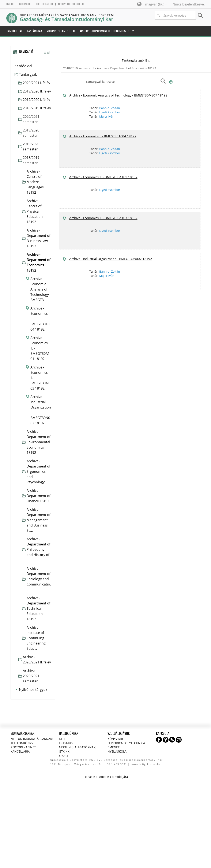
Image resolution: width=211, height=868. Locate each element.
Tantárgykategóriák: (136, 60)
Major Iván (107, 116)
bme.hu (10, 4)
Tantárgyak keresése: (101, 82)
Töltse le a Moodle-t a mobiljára (106, 777)
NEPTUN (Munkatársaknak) (32, 739)
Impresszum (57, 760)
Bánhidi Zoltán (110, 108)
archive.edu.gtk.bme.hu (71, 4)
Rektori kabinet (23, 747)
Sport (64, 756)
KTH (62, 739)
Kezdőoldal (23, 66)
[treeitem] (33, 66)
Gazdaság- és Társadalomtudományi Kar (67, 19)
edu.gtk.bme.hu (45, 4)
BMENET (114, 747)
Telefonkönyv (22, 743)
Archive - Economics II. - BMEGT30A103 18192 (103, 218)
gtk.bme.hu (25, 4)
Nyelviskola (117, 751)
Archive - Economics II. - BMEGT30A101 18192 (103, 177)
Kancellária (20, 751)
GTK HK (64, 751)
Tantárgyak (28, 74)
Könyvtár (115, 739)
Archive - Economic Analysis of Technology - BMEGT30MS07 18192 (118, 95)
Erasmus (66, 743)
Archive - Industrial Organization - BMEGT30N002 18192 (111, 259)
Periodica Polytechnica (126, 743)
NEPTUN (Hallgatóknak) (78, 747)
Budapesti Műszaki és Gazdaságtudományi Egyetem (67, 15)
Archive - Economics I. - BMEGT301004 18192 (103, 136)
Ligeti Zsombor (110, 112)
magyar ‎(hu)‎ (156, 4)
